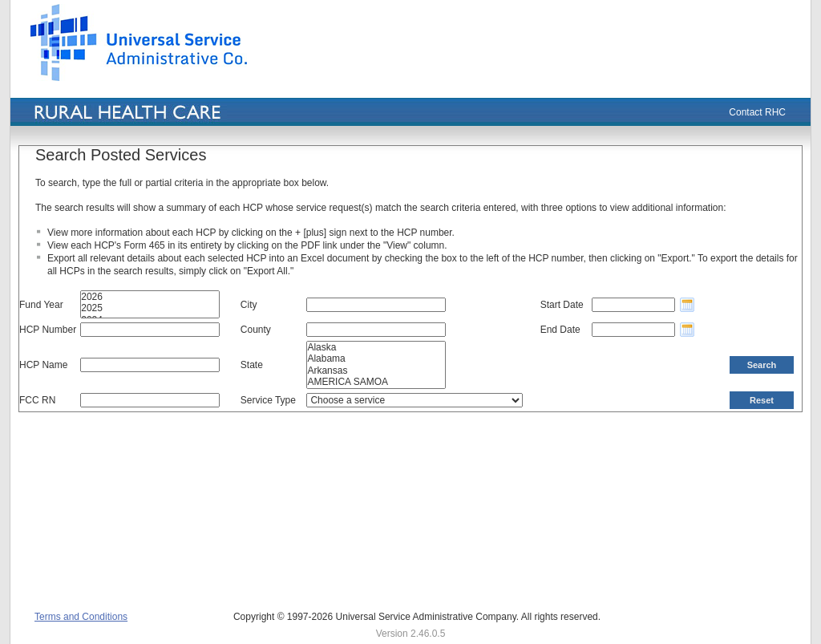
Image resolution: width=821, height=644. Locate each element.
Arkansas (376, 371)
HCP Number (48, 330)
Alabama (376, 358)
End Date (560, 330)
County (256, 330)
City (249, 305)
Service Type (268, 400)
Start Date (562, 305)
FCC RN (37, 400)
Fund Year (41, 305)
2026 (150, 297)
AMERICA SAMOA (376, 382)
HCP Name (43, 365)
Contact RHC (757, 112)
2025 (150, 308)
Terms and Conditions (81, 617)
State (252, 365)
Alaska (376, 347)
